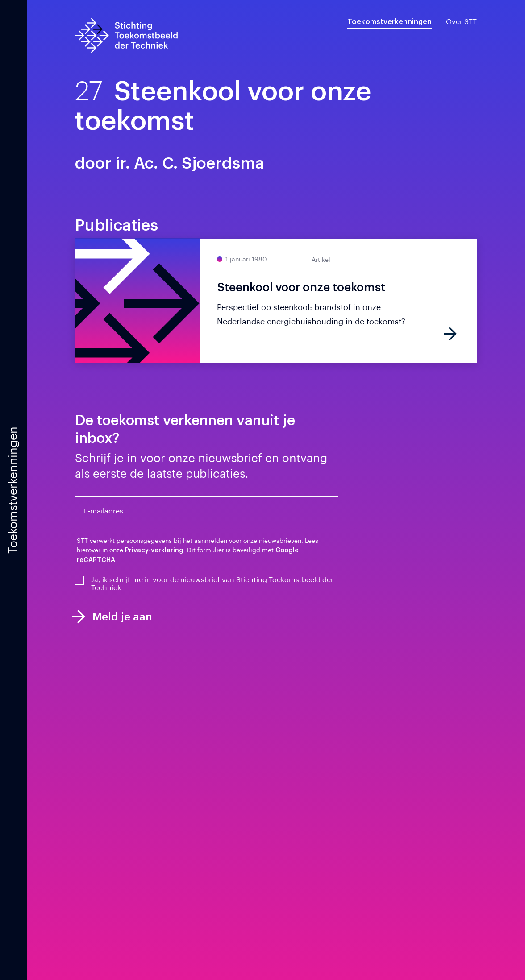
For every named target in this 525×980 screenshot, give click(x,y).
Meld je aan (112, 617)
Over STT (461, 22)
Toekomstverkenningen (390, 22)
